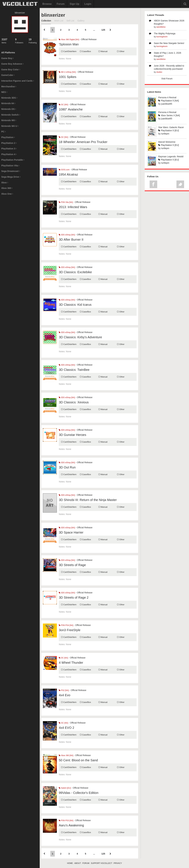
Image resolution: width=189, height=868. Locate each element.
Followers (20, 41)
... (94, 30)
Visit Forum (167, 79)
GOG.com (64, 170)
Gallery (81, 21)
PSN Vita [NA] (66, 202)
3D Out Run (67, 467)
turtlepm (165, 134)
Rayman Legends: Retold (171, 157)
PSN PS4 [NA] (66, 625)
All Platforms (8, 53)
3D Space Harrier (71, 532)
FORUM (86, 863)
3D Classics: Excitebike (75, 272)
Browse (47, 4)
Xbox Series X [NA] (169, 115)
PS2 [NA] (64, 690)
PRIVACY (118, 863)
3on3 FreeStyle (70, 630)
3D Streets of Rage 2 (74, 598)
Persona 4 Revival (167, 97)
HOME (70, 863)
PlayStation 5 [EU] (169, 130)
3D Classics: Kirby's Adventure (80, 337)
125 (103, 30)
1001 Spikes (67, 77)
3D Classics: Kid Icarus (75, 305)
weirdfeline (161, 27)
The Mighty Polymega (165, 33)
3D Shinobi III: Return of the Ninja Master (88, 500)
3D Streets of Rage (72, 565)
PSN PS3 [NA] (66, 821)
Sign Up (74, 4)
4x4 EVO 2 (66, 728)
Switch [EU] (65, 788)
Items (6, 41)
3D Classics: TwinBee (74, 370)
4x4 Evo (64, 695)
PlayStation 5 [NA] (169, 101)
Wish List (59, 21)
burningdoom (162, 37)
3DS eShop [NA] (67, 235)
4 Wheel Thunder (71, 663)
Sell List (70, 21)
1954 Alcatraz (68, 174)
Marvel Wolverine (167, 142)
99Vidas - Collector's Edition (79, 793)
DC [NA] (63, 658)
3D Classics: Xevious (74, 402)
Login (88, 4)
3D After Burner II (71, 240)
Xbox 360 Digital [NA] (69, 40)
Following (33, 41)
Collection (46, 21)
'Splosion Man (69, 44)
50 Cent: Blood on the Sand (78, 760)
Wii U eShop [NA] (67, 72)
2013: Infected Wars (73, 207)
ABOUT (78, 863)
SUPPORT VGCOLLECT (101, 863)
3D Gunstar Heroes (72, 435)
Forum (61, 4)
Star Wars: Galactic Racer (171, 127)
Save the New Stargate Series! (169, 43)
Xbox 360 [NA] (66, 755)
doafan (159, 72)
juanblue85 (167, 104)
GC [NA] (63, 105)
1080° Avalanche (71, 109)
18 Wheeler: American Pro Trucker (83, 142)
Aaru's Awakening (71, 825)
